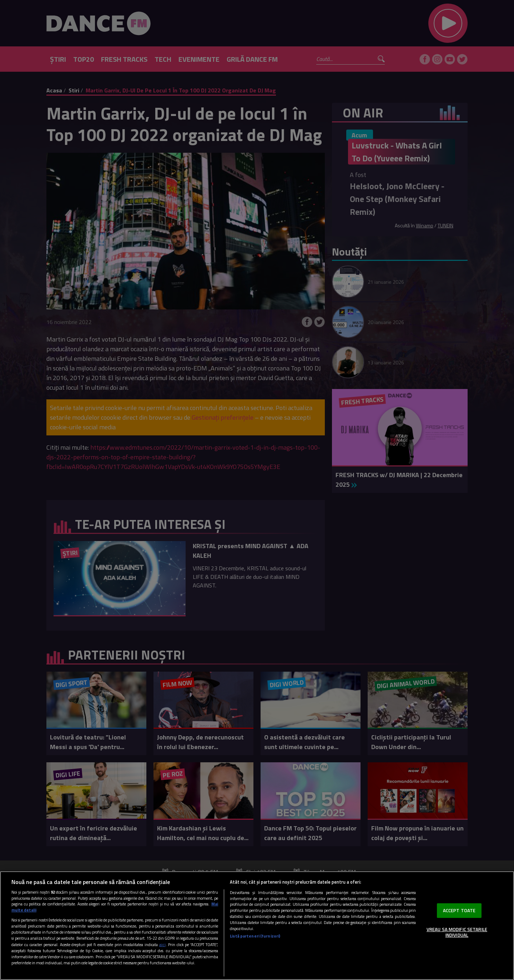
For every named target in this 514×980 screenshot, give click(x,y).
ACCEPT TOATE (459, 910)
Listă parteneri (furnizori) (255, 936)
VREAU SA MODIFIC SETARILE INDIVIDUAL (457, 932)
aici (162, 944)
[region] (257, 926)
